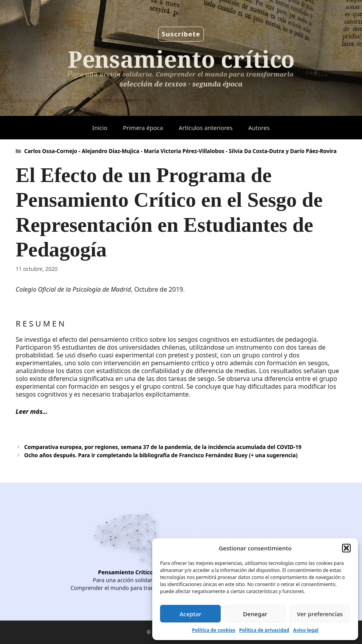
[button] (346, 548)
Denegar (255, 614)
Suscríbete (181, 34)
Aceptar (191, 614)
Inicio (100, 128)
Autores (259, 128)
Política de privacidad (264, 630)
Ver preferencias (320, 614)
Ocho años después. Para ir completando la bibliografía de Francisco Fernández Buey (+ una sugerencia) (161, 455)
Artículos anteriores (205, 128)
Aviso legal (306, 630)
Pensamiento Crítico (126, 572)
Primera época (143, 128)
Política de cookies (213, 630)
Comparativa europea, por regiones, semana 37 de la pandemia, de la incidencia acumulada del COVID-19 (163, 447)
